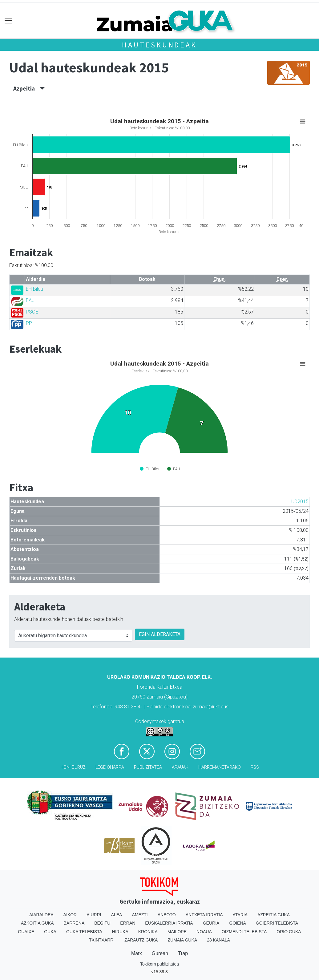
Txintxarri (102, 940)
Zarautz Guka (141, 940)
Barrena (74, 923)
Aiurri (94, 915)
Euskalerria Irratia (169, 923)
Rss (255, 767)
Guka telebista (84, 932)
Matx (137, 953)
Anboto (167, 915)
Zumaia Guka (182, 940)
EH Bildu (34, 289)
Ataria (240, 915)
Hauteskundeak (159, 45)
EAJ (30, 300)
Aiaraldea (41, 915)
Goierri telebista (277, 923)
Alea (117, 915)
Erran (128, 923)
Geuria (211, 923)
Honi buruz (73, 767)
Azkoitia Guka (37, 923)
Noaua (204, 932)
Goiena (237, 923)
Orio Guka (289, 932)
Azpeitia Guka (274, 915)
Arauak (180, 767)
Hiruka (120, 932)
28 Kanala (218, 940)
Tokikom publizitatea (159, 964)
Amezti (140, 915)
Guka (50, 932)
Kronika (148, 932)
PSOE (32, 312)
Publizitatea (148, 767)
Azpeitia (29, 88)
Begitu (102, 923)
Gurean (160, 953)
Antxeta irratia (204, 915)
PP (29, 323)
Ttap (183, 953)
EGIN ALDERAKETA (160, 634)
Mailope (177, 932)
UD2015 (300, 502)
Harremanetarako (220, 767)
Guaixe (26, 932)
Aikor (70, 915)
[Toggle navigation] (8, 21)
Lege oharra (110, 767)
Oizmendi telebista (244, 932)
